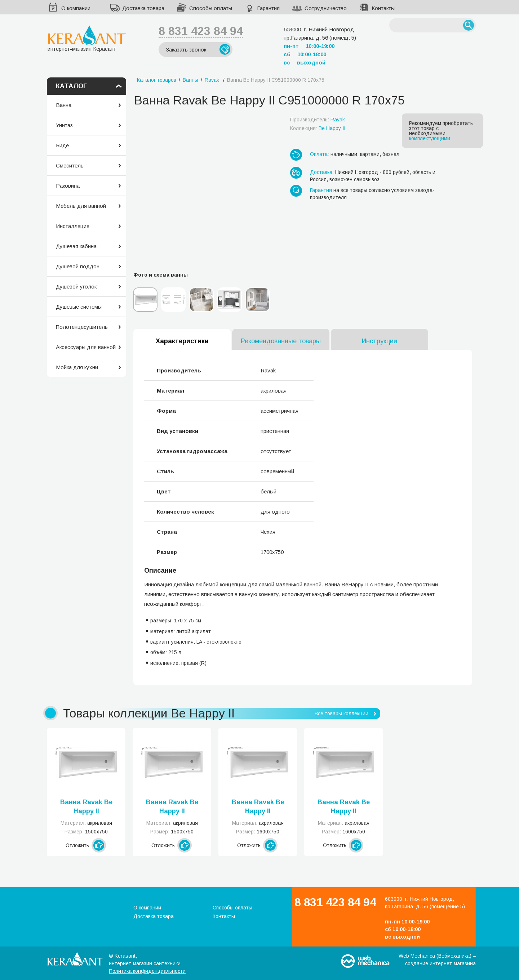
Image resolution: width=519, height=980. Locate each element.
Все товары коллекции (341, 713)
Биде (62, 145)
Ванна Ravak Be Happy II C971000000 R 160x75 (344, 807)
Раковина (68, 186)
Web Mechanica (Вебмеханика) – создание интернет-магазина (437, 960)
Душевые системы (79, 307)
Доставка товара (143, 8)
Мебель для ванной (81, 206)
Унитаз (64, 125)
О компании (76, 8)
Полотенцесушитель (82, 327)
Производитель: (318, 120)
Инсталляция (73, 226)
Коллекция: (318, 128)
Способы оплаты (211, 8)
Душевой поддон (78, 266)
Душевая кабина (76, 246)
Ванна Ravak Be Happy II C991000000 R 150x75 (172, 807)
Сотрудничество (326, 8)
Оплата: (320, 154)
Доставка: (322, 172)
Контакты (383, 8)
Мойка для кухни (77, 367)
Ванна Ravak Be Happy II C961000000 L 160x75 (258, 807)
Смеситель (70, 165)
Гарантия (268, 8)
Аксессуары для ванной (86, 347)
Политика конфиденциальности (147, 971)
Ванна (64, 105)
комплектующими (430, 138)
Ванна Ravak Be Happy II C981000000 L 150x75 (86, 807)
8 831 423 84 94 (201, 31)
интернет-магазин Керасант (87, 38)
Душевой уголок (76, 287)
